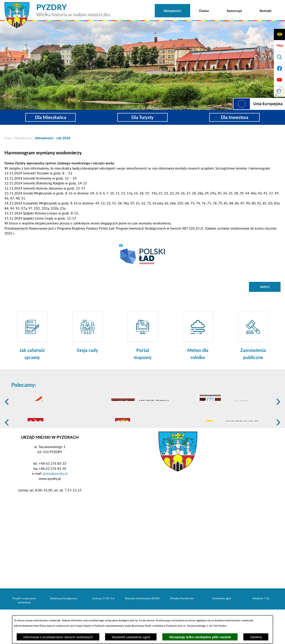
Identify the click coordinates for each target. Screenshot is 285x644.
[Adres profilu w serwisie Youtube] (279, 80)
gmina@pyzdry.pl (55, 508)
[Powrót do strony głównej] (8, 138)
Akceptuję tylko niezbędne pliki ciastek (200, 637)
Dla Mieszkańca (51, 117)
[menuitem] (172, 11)
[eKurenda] (279, 91)
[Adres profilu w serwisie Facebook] (279, 69)
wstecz (265, 287)
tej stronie (149, 620)
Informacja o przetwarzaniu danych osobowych (58, 637)
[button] (142, 256)
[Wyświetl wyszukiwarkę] (279, 57)
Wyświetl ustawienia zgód (131, 637)
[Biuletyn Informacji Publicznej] (279, 46)
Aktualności (23, 138)
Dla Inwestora (235, 117)
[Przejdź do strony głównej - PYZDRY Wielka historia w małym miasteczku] (57, 4)
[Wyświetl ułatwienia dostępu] (279, 34)
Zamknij (256, 637)
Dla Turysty (142, 117)
